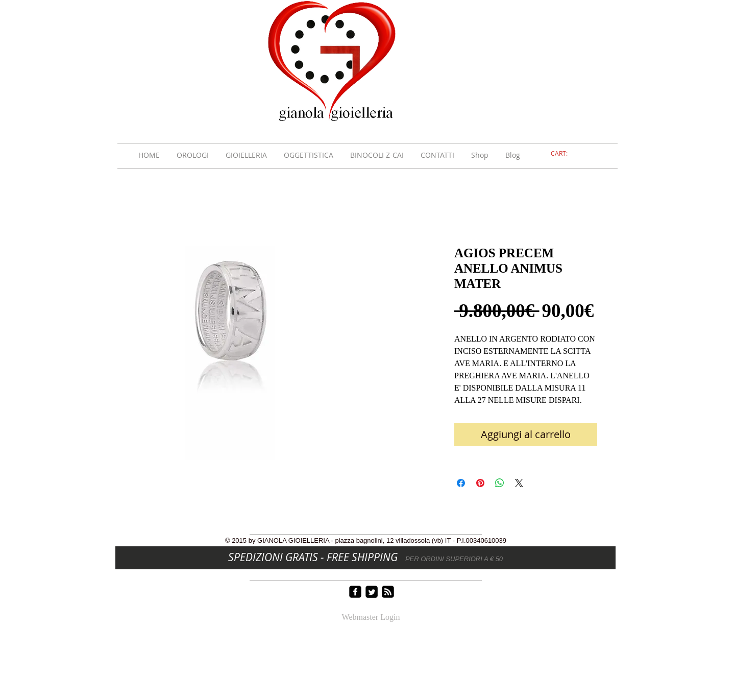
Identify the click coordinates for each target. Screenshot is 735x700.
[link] (565, 154)
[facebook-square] (355, 592)
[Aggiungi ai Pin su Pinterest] (480, 483)
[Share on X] (519, 483)
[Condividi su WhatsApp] (500, 483)
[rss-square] (388, 592)
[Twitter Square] (372, 592)
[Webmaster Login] (371, 618)
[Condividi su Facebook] (461, 483)
